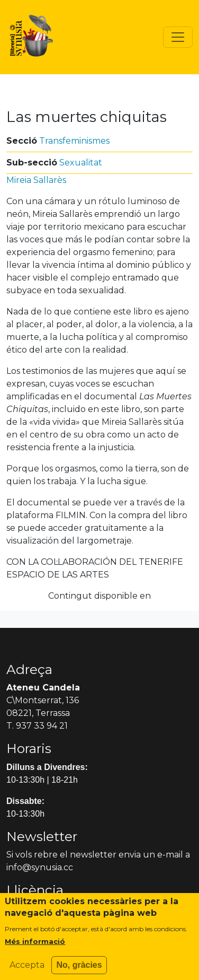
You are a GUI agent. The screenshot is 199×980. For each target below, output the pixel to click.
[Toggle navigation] (178, 37)
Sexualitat (81, 163)
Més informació (35, 946)
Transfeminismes (74, 141)
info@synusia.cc (40, 867)
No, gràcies (79, 970)
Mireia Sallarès (36, 180)
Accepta (27, 970)
